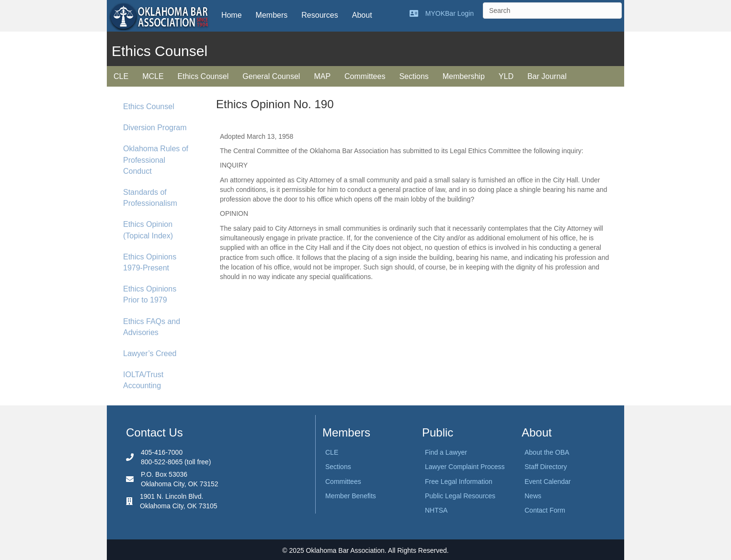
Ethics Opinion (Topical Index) (148, 230)
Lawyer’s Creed (150, 353)
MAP (322, 76)
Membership (464, 76)
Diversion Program (155, 128)
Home (232, 15)
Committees (365, 76)
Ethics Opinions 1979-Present (150, 262)
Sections (414, 76)
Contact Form (545, 510)
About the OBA (547, 452)
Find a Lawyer (446, 452)
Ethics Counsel (203, 76)
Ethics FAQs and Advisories (152, 327)
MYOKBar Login (450, 13)
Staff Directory (546, 467)
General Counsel (271, 76)
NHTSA (436, 510)
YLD (506, 76)
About (362, 15)
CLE (121, 76)
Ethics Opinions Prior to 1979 (150, 294)
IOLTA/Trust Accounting (143, 380)
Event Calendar (548, 482)
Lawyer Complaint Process (465, 467)
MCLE (153, 76)
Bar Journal (547, 76)
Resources (320, 15)
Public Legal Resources (460, 496)
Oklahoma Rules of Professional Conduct (156, 160)
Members (272, 15)
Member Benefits (351, 496)
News (533, 496)
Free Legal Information (459, 482)
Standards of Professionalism (150, 198)
